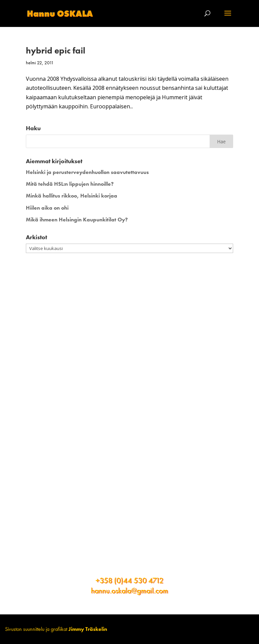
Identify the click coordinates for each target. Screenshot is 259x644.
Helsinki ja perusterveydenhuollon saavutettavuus (87, 172)
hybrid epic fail (56, 50)
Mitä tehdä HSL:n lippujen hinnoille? (70, 184)
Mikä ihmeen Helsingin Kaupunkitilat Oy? (77, 220)
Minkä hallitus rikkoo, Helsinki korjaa (72, 196)
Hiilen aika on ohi (47, 208)
